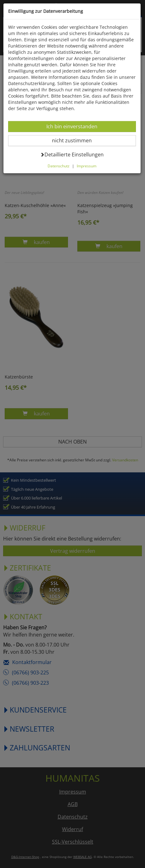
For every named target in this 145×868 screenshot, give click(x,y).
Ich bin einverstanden (72, 126)
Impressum (87, 166)
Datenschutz (59, 166)
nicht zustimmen (76, 140)
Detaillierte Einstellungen (72, 154)
